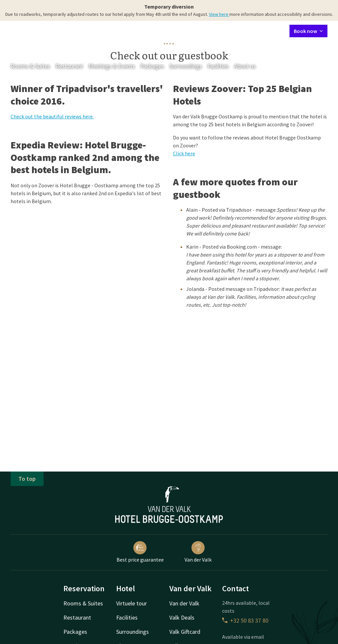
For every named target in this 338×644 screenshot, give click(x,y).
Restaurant (69, 66)
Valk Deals (182, 617)
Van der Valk (198, 552)
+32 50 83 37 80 (245, 620)
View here (219, 14)
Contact (214, 31)
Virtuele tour (132, 603)
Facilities (218, 66)
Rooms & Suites (30, 66)
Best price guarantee (140, 552)
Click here (184, 153)
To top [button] (27, 479)
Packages (152, 66)
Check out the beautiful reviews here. (52, 116)
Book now (308, 31)
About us (245, 66)
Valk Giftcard (185, 632)
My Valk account (246, 31)
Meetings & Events (112, 66)
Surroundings (186, 66)
